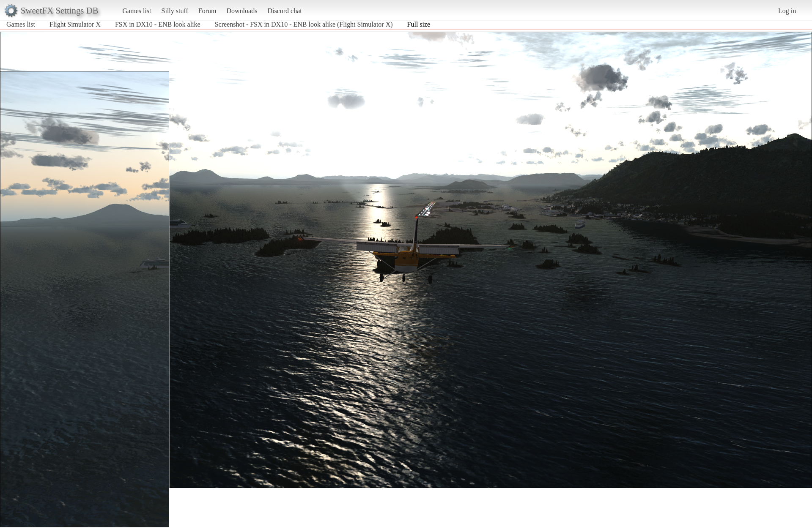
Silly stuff (175, 11)
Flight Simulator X (75, 24)
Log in (787, 11)
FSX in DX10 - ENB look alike (158, 24)
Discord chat (284, 11)
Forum (207, 11)
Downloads (242, 11)
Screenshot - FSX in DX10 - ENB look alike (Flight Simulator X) (304, 24)
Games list (137, 11)
